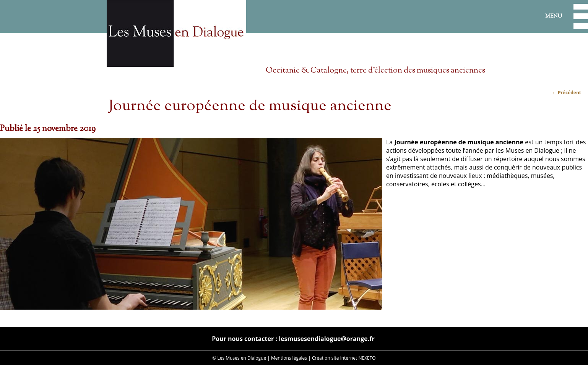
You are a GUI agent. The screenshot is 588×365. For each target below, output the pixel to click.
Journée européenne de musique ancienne (250, 106)
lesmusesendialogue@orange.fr (327, 339)
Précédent (567, 93)
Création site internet (335, 358)
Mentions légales (289, 358)
